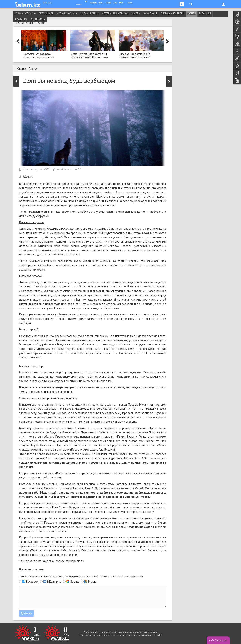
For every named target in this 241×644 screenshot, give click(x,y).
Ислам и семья (90, 13)
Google (75, 581)
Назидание (150, 13)
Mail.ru (92, 581)
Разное (192, 13)
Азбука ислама (25, 13)
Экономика (38, 19)
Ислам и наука (67, 13)
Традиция (21, 19)
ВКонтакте (54, 581)
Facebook (32, 581)
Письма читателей (172, 13)
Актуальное (46, 13)
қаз (45, 2)
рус (50, 2)
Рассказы (205, 13)
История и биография (115, 13)
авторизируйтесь (70, 576)
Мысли (136, 13)
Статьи (22, 68)
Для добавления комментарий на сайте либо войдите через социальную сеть (81, 576)
